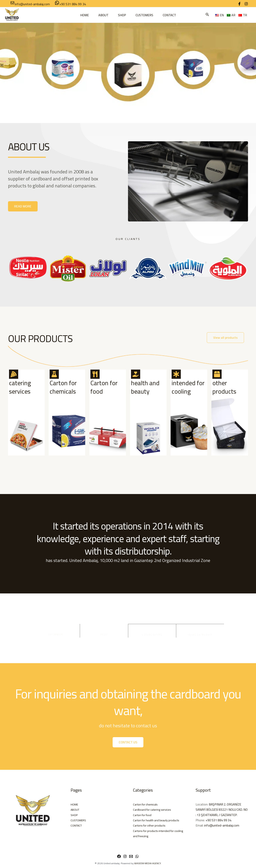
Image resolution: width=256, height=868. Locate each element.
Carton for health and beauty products (159, 820)
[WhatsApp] (137, 857)
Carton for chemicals (63, 387)
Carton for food (104, 387)
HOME (84, 15)
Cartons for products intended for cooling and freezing (156, 833)
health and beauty (145, 387)
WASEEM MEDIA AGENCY (147, 863)
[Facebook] (239, 4)
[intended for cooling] (176, 374)
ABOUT (103, 15)
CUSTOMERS (144, 15)
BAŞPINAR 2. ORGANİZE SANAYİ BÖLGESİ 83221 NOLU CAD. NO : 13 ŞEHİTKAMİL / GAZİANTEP (220, 810)
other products (224, 387)
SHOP (122, 15)
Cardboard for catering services (154, 809)
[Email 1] (131, 857)
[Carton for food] (95, 374)
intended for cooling (188, 387)
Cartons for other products (151, 825)
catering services (20, 387)
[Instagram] (246, 4)
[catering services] (14, 374)
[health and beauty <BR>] (136, 374)
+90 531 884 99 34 (219, 820)
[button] (207, 15)
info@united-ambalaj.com (222, 825)
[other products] (217, 374)
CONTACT (169, 15)
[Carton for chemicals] (54, 374)
